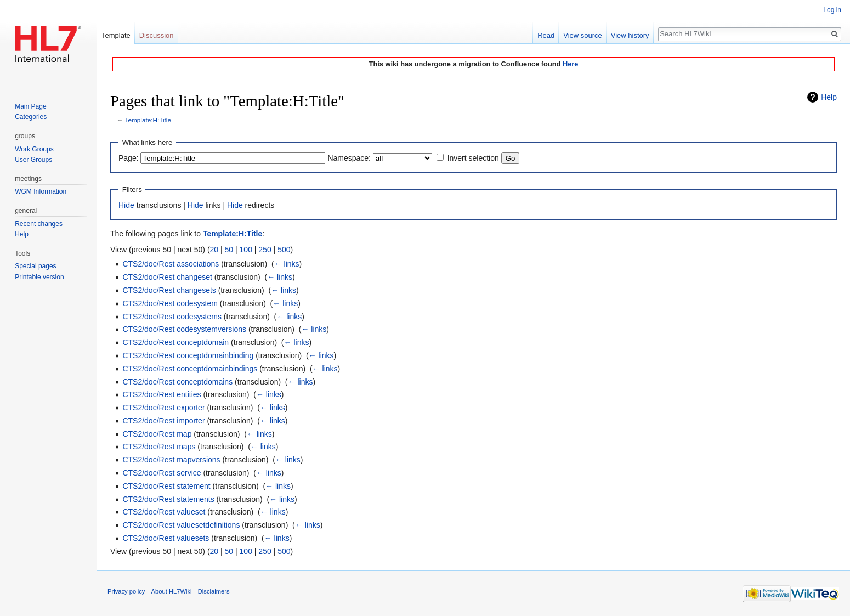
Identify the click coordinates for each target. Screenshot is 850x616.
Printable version (39, 277)
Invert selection (473, 158)
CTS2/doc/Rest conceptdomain (175, 342)
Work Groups (34, 149)
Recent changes (39, 224)
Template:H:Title (148, 120)
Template (116, 35)
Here (570, 64)
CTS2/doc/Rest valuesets (166, 538)
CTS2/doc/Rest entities (161, 394)
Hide (126, 205)
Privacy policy (126, 591)
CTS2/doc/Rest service (161, 473)
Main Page (30, 106)
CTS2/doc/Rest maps (159, 447)
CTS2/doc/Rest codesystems (172, 317)
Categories (31, 117)
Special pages (35, 266)
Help (829, 97)
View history (630, 35)
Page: (129, 158)
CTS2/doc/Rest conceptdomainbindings (190, 369)
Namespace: (349, 158)
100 (246, 250)
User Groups (33, 160)
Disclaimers (214, 591)
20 (214, 250)
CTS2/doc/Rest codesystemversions (184, 329)
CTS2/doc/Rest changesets (169, 290)
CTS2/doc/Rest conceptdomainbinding (188, 355)
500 (284, 250)
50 (229, 250)
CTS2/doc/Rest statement (166, 486)
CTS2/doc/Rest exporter (163, 408)
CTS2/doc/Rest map (157, 434)
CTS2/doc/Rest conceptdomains (177, 382)
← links (287, 264)
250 (265, 250)
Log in (832, 10)
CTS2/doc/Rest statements (168, 499)
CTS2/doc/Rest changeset (167, 277)
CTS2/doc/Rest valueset (164, 512)
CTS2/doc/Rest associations (171, 264)
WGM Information (41, 191)
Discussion (157, 35)
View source (583, 35)
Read (546, 35)
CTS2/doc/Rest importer (163, 421)
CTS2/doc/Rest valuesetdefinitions (181, 525)
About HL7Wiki (172, 591)
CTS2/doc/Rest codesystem (170, 303)
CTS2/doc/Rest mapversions (171, 460)
